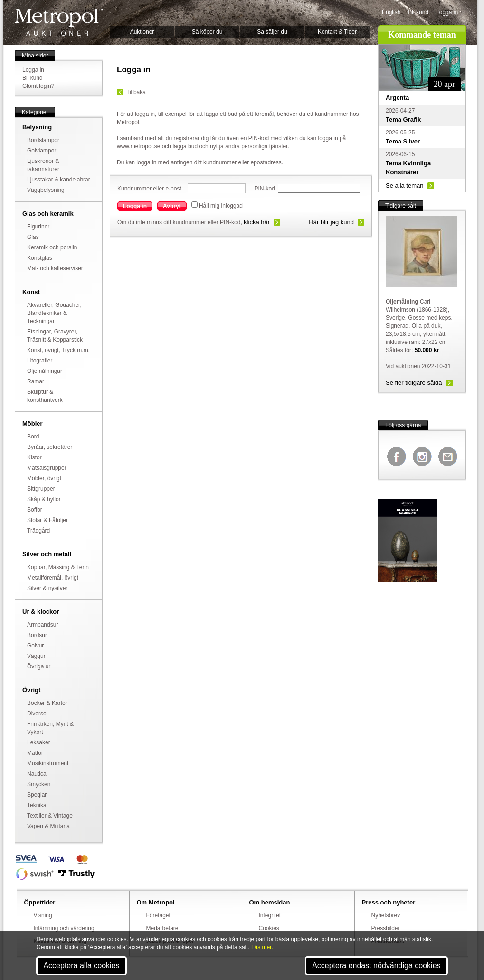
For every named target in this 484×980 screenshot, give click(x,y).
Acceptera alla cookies (81, 966)
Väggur (36, 656)
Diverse (37, 714)
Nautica (37, 774)
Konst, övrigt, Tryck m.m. (58, 350)
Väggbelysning (46, 190)
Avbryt (172, 206)
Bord (33, 437)
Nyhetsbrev (386, 915)
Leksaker (39, 742)
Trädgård (38, 531)
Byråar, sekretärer (50, 447)
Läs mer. (262, 947)
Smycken (39, 784)
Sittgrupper (41, 489)
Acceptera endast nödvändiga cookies (376, 966)
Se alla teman (405, 186)
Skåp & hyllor (44, 499)
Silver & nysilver (47, 588)
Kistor (34, 457)
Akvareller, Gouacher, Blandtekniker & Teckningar (54, 313)
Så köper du (207, 32)
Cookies (269, 928)
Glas (33, 237)
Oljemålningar (45, 371)
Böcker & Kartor (47, 703)
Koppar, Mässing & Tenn (58, 567)
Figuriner (38, 227)
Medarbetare (162, 928)
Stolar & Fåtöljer (47, 520)
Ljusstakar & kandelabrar (59, 180)
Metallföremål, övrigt (53, 578)
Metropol (59, 22)
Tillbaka (136, 92)
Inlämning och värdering (64, 928)
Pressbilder (386, 928)
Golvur (35, 646)
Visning (43, 915)
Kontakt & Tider (337, 32)
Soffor (35, 510)
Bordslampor (43, 140)
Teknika (37, 805)
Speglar (37, 795)
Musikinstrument (48, 763)
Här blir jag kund (331, 222)
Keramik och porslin (52, 247)
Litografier (40, 361)
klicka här (257, 222)
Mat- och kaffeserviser (55, 268)
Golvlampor (42, 151)
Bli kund (418, 12)
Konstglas (40, 258)
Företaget (158, 915)
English (391, 12)
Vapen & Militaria (48, 826)
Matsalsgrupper (47, 468)
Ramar (36, 381)
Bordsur (37, 635)
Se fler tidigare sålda (414, 383)
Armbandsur (43, 625)
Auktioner (142, 32)
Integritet (270, 915)
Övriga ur (39, 666)
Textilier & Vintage (50, 816)
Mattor (35, 753)
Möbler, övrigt (44, 478)
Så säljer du (272, 32)
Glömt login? (38, 86)
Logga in (447, 12)
